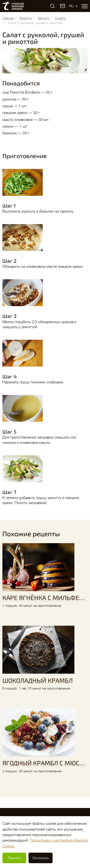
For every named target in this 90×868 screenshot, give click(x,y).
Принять (14, 858)
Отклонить (41, 858)
